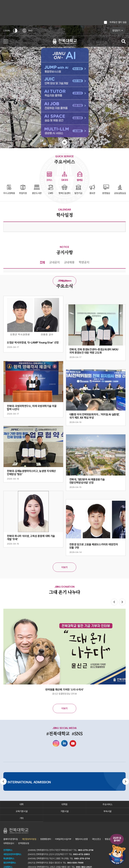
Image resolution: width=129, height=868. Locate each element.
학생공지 (84, 262)
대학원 (64, 804)
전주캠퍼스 (8, 850)
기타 (22, 818)
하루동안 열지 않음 (118, 22)
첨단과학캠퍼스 (10, 863)
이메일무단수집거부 (63, 839)
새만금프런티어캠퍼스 (12, 854)
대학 (22, 804)
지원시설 (65, 811)
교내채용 (69, 262)
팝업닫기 (116, 30)
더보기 (64, 281)
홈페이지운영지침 (11, 839)
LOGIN (7, 31)
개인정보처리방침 (29, 839)
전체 (42, 262)
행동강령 (108, 839)
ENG (27, 31)
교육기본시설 (21, 811)
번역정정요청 (24, 843)
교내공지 (55, 262)
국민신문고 (96, 839)
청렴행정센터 (46, 839)
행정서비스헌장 (82, 839)
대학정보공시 (9, 843)
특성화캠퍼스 (9, 858)
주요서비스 (107, 804)
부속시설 (107, 811)
